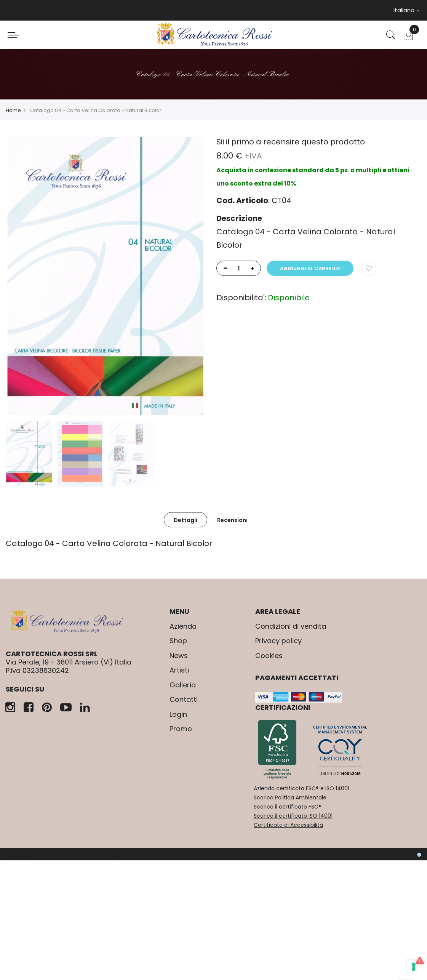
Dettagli (186, 520)
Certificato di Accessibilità (288, 825)
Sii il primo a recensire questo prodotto (291, 142)
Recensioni (232, 520)
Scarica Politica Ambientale (290, 797)
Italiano (406, 10)
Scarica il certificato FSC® (288, 807)
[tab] (186, 520)
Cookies (269, 656)
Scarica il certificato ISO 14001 (293, 816)
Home (13, 110)
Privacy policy (278, 641)
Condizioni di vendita (291, 626)
